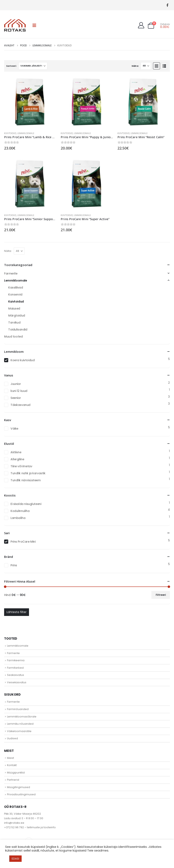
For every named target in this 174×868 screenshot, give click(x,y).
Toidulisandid (18, 329)
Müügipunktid (16, 773)
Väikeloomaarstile (19, 731)
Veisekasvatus (17, 682)
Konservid (15, 294)
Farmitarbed (15, 668)
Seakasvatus (16, 675)
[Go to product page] (30, 102)
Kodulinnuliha (20, 511)
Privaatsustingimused (21, 794)
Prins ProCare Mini (23, 542)
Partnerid (13, 780)
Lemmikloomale (26, 133)
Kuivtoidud (10, 133)
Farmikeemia (16, 660)
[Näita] (146, 66)
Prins (14, 565)
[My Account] (141, 25)
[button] (34, 25)
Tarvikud (14, 322)
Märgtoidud (17, 315)
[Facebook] (167, 5)
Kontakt (12, 765)
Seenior (16, 398)
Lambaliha (18, 518)
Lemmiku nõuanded (20, 724)
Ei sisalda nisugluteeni (26, 504)
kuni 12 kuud (19, 391)
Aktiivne (16, 452)
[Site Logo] (15, 25)
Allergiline (17, 459)
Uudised (12, 738)
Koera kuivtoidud (23, 360)
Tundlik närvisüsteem (26, 480)
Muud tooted (13, 336)
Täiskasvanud (20, 405)
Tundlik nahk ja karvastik (28, 473)
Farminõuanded (18, 709)
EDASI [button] (15, 859)
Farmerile (11, 273)
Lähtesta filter (17, 612)
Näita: (135, 66)
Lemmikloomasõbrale (22, 717)
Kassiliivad (16, 287)
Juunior (16, 384)
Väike (14, 429)
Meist (10, 758)
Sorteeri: (11, 66)
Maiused (14, 308)
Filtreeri (161, 595)
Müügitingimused (19, 787)
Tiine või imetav (21, 466)
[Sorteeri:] (33, 66)
